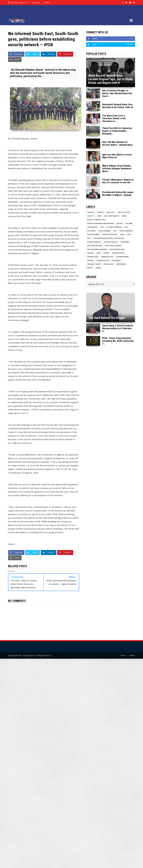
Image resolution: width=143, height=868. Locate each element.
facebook (36, 3)
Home (123, 655)
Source (11, 544)
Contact (132, 655)
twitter (47, 3)
